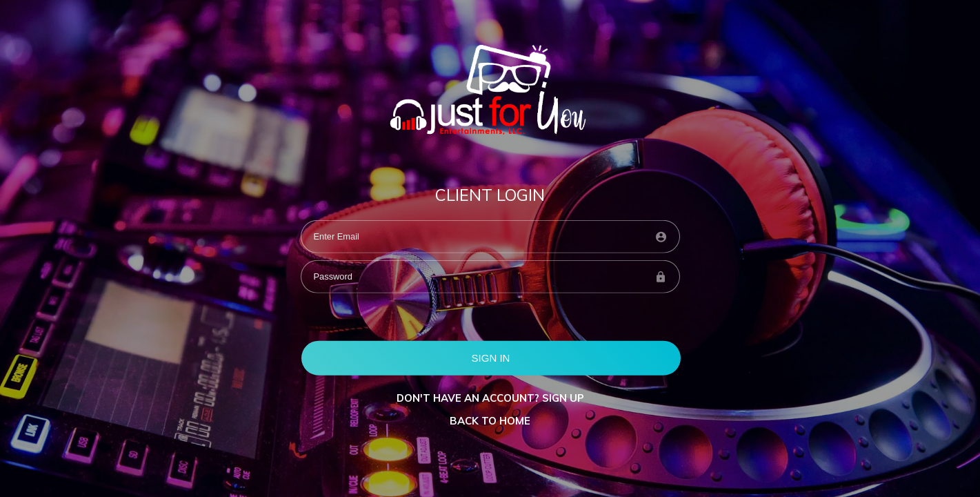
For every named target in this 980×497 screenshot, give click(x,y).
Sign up (563, 398)
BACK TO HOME (490, 421)
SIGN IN (491, 357)
